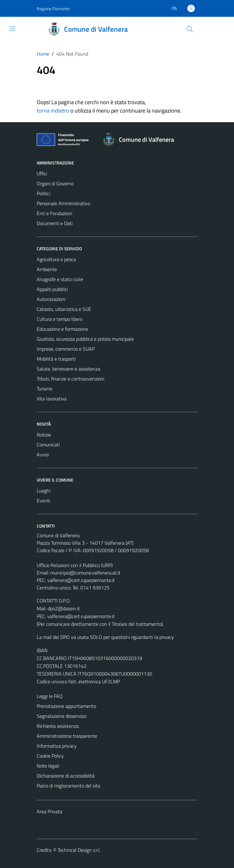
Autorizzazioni (51, 299)
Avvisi (43, 455)
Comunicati (48, 445)
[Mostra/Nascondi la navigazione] (12, 29)
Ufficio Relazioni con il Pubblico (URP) (75, 565)
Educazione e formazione (62, 329)
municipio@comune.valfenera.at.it (85, 573)
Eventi (43, 501)
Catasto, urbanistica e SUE (64, 309)
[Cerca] (190, 29)
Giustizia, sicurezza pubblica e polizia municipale (85, 339)
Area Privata (49, 811)
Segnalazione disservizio (62, 716)
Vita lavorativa (52, 399)
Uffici (42, 173)
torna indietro (53, 111)
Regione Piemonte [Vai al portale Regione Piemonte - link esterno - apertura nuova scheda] (53, 9)
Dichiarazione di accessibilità (66, 776)
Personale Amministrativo (63, 203)
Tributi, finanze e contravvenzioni (70, 379)
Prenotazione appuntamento (66, 706)
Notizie (44, 435)
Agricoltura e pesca (56, 259)
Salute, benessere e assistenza (68, 369)
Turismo (44, 389)
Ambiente (47, 269)
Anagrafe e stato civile (60, 279)
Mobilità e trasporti (56, 359)
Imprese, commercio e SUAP (66, 349)
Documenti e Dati (55, 223)
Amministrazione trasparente (67, 736)
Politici (43, 193)
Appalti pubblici (52, 289)
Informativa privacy (57, 746)
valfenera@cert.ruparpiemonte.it (81, 580)
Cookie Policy (50, 756)
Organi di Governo (55, 183)
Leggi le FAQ (50, 696)
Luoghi (44, 491)
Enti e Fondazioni (54, 213)
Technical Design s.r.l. (79, 850)
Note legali (48, 766)
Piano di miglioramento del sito (68, 786)
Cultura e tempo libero (60, 319)
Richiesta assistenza (58, 726)
